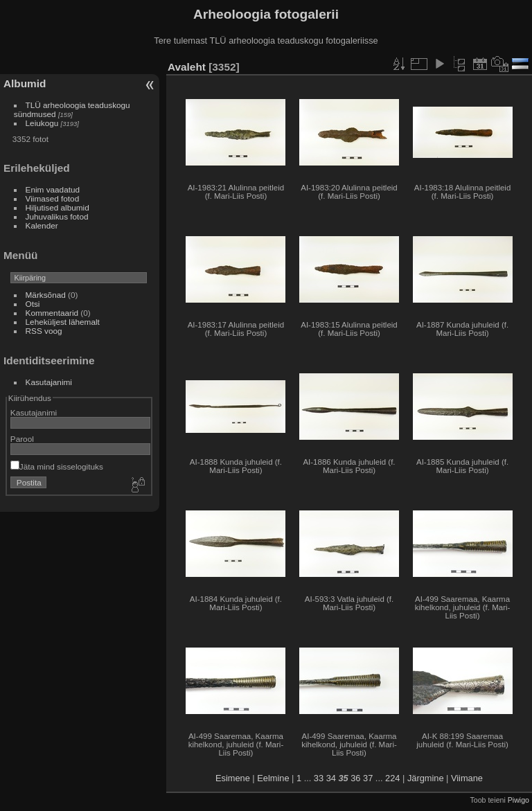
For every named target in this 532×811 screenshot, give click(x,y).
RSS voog (44, 331)
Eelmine (273, 778)
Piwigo (518, 800)
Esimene (233, 778)
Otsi (33, 304)
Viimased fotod (53, 198)
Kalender (42, 225)
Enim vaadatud (53, 189)
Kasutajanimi (49, 382)
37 (368, 778)
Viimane (467, 778)
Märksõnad (46, 295)
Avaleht (187, 67)
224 (392, 778)
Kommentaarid (52, 313)
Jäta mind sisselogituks (57, 466)
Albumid (25, 83)
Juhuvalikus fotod (57, 216)
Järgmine (426, 778)
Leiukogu (42, 123)
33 (319, 778)
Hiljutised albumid (57, 207)
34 (331, 778)
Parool (22, 439)
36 (355, 778)
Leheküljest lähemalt (63, 322)
